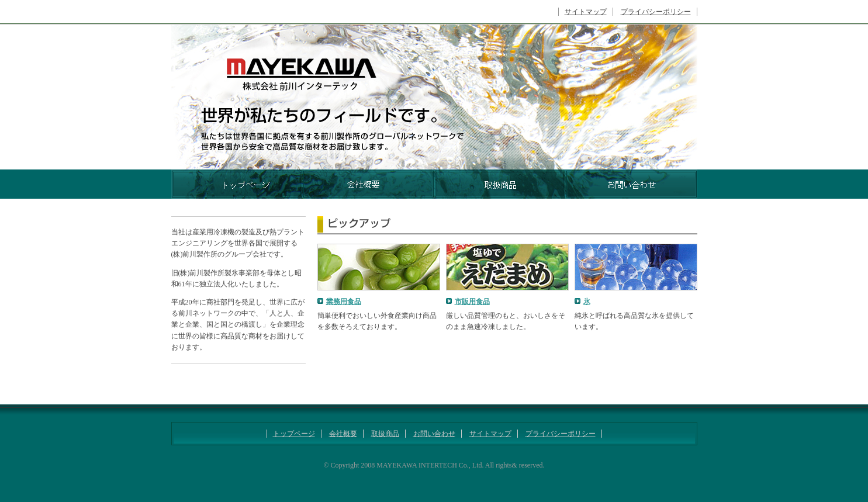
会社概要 (343, 434)
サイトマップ (586, 12)
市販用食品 (472, 302)
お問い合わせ (434, 434)
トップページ (294, 434)
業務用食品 (344, 302)
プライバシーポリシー (656, 12)
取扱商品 (385, 434)
